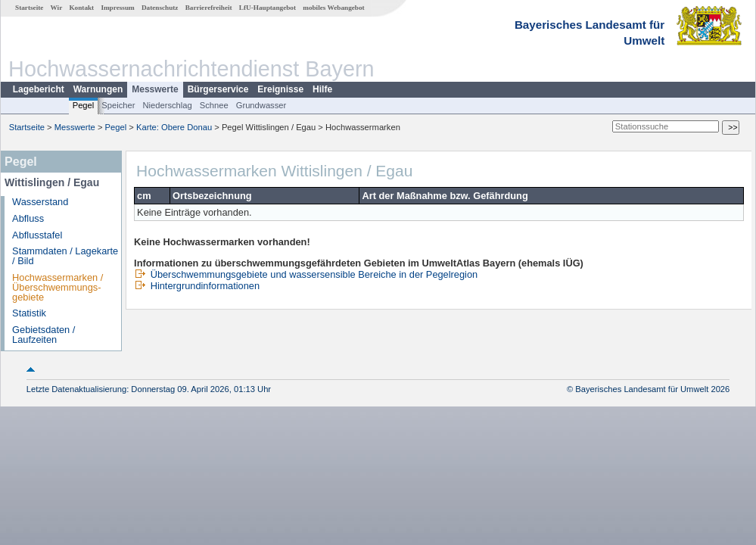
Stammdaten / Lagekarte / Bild (65, 256)
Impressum (117, 8)
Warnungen (98, 89)
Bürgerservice (218, 89)
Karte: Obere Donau (174, 127)
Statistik (29, 313)
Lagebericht (39, 89)
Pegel (84, 105)
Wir (57, 8)
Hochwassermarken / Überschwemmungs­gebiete (58, 287)
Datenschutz (160, 8)
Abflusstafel (37, 235)
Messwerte (155, 89)
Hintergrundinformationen (197, 286)
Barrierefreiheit (209, 8)
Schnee (214, 105)
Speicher (118, 105)
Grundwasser (261, 105)
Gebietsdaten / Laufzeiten (44, 335)
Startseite (29, 8)
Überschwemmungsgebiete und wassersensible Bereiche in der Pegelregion (306, 274)
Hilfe (322, 89)
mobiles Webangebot (333, 8)
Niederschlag (167, 105)
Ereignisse (280, 89)
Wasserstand (40, 202)
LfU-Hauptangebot (268, 8)
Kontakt (81, 8)
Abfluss (28, 218)
